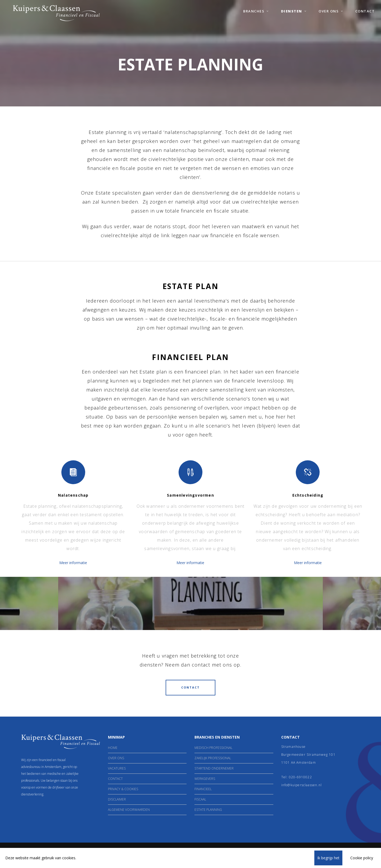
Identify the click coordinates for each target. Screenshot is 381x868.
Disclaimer (117, 799)
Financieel (203, 789)
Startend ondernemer (214, 768)
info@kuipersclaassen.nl (302, 785)
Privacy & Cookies (123, 789)
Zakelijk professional (213, 758)
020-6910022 (300, 777)
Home (113, 748)
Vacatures (117, 768)
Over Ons (116, 758)
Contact (115, 779)
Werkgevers (205, 779)
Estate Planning (208, 810)
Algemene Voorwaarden (129, 810)
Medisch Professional (213, 748)
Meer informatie (73, 563)
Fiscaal (200, 799)
